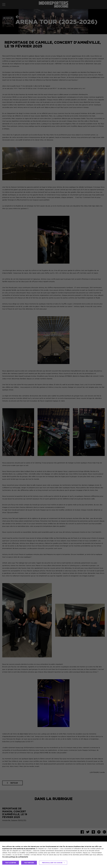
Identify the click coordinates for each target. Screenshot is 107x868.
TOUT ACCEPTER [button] (11, 863)
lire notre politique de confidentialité (15, 857)
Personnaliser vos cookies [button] (52, 863)
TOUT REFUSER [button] (29, 863)
